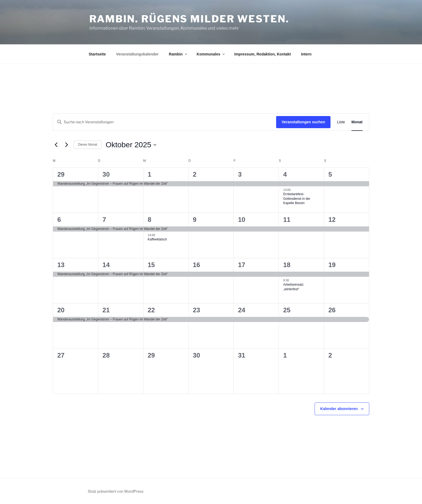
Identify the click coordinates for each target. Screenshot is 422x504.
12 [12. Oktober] (332, 220)
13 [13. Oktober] (61, 265)
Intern (306, 54)
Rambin (178, 54)
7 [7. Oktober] (104, 220)
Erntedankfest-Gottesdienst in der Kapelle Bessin (297, 199)
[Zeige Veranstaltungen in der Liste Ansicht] (341, 122)
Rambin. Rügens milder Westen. (189, 19)
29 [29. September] (61, 174)
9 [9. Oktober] (195, 220)
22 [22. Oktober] (151, 310)
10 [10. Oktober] (242, 220)
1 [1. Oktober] (150, 174)
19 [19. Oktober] (332, 265)
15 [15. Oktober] (151, 265)
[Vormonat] (56, 145)
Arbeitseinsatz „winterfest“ (293, 287)
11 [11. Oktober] (287, 220)
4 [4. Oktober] (285, 174)
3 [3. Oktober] (240, 174)
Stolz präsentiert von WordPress (116, 491)
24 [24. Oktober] (242, 310)
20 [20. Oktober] (61, 310)
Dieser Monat (88, 145)
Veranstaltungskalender (137, 54)
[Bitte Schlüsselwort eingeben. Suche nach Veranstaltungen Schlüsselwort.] (165, 122)
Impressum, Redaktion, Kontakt (263, 54)
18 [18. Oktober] (287, 265)
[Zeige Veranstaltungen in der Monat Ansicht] (357, 122)
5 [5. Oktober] (330, 174)
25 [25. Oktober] (287, 310)
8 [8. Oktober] (150, 220)
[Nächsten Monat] (66, 145)
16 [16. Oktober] (197, 265)
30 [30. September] (106, 174)
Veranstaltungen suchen (303, 122)
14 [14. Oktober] (106, 265)
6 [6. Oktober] (59, 220)
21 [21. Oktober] (106, 310)
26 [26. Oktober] (332, 310)
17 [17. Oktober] (242, 265)
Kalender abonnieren (339, 409)
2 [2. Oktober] (195, 174)
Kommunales (211, 54)
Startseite (97, 54)
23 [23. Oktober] (197, 310)
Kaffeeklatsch (157, 239)
